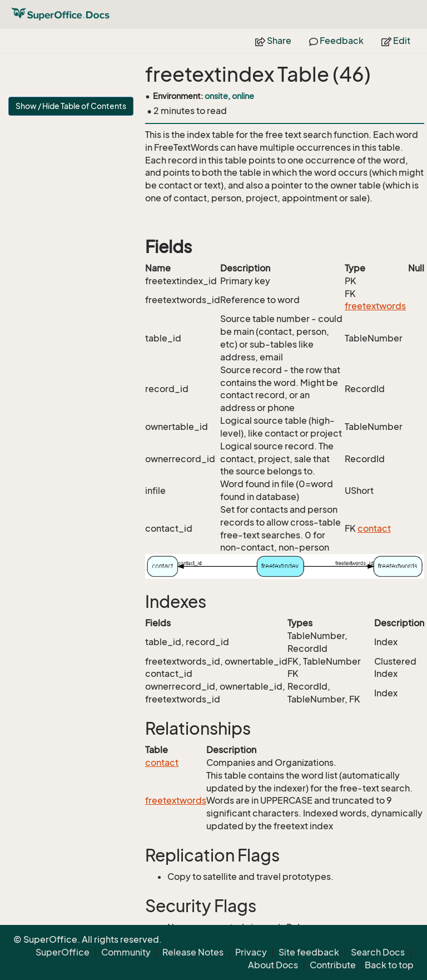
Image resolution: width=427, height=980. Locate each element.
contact (374, 528)
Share (273, 41)
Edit (396, 41)
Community (126, 952)
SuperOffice (63, 952)
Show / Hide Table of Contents (71, 106)
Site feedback (309, 952)
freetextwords (375, 306)
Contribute (333, 965)
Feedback (336, 41)
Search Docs (378, 952)
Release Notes (193, 952)
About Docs (273, 965)
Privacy (251, 952)
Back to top (389, 965)
